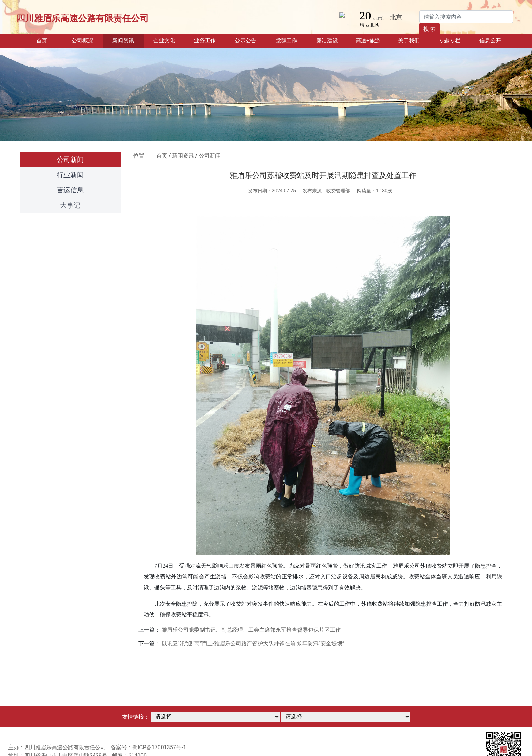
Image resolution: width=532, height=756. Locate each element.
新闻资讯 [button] (123, 41)
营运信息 (70, 190)
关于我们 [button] (409, 41)
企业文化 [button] (164, 41)
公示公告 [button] (246, 41)
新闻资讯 (183, 156)
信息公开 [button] (490, 41)
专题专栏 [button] (450, 41)
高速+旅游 (368, 41)
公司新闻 (70, 160)
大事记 (70, 205)
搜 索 (430, 29)
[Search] (466, 17)
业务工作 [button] (205, 41)
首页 (49, 40)
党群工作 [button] (286, 41)
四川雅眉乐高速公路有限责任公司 (82, 18)
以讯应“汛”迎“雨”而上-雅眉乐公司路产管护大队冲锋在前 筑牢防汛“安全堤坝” (253, 643)
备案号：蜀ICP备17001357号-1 (148, 747)
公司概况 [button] (82, 41)
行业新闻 (70, 175)
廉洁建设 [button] (327, 41)
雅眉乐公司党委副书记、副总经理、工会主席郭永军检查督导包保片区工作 (251, 630)
